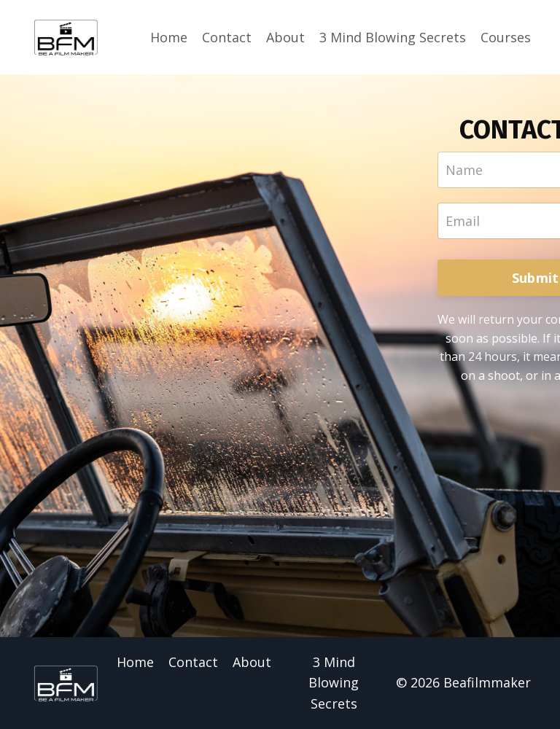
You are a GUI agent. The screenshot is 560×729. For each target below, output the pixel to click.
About (285, 37)
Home (169, 37)
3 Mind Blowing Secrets (393, 37)
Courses (506, 37)
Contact (227, 37)
